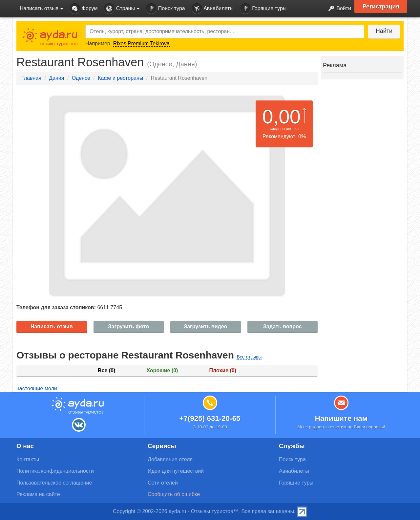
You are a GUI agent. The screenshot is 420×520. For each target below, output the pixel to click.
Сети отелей (163, 483)
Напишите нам (341, 418)
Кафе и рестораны (120, 78)
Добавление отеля (170, 459)
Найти (384, 31)
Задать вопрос (282, 326)
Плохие (223, 370)
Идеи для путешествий (176, 471)
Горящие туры (263, 9)
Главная (31, 78)
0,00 (281, 117)
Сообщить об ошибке (174, 494)
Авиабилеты (213, 9)
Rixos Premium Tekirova (141, 43)
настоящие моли (37, 389)
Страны (122, 9)
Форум (84, 9)
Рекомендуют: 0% (284, 136)
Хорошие (162, 370)
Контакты (28, 459)
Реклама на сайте (38, 494)
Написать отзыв (52, 326)
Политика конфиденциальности (55, 471)
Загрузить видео (205, 326)
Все (106, 370)
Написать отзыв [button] (41, 8)
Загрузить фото (129, 326)
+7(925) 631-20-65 (210, 418)
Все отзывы (249, 357)
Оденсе (81, 78)
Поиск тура (165, 9)
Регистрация (381, 7)
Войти (338, 9)
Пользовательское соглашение (54, 483)
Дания (56, 78)
